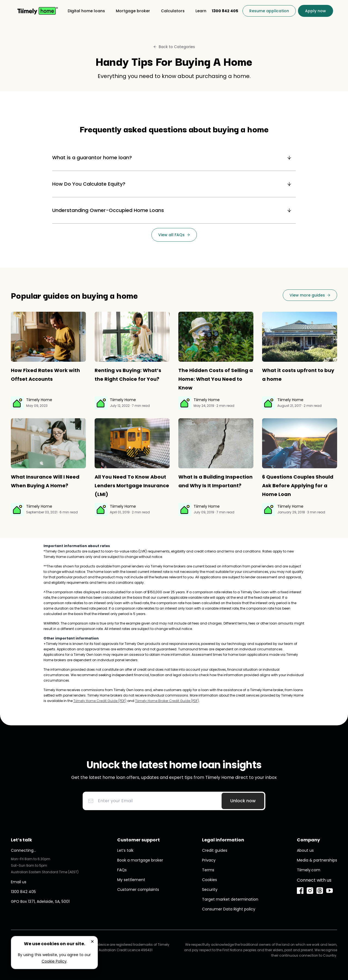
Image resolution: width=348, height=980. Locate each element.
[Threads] (320, 891)
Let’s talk (125, 850)
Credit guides (215, 850)
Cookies (209, 880)
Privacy (209, 860)
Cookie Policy (54, 961)
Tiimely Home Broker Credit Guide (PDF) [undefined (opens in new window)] (167, 701)
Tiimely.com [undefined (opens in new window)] (309, 870)
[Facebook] (300, 891)
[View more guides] (310, 295)
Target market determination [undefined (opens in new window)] (230, 899)
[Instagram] (310, 891)
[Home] (38, 11)
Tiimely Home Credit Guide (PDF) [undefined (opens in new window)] (100, 701)
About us (305, 850)
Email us (19, 882)
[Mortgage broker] (133, 11)
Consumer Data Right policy (229, 909)
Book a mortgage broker (140, 860)
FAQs (122, 870)
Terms (208, 870)
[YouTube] (330, 891)
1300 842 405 (23, 892)
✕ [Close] (92, 942)
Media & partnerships (317, 860)
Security (210, 890)
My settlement (131, 880)
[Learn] (201, 11)
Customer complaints (138, 890)
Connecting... (23, 850)
